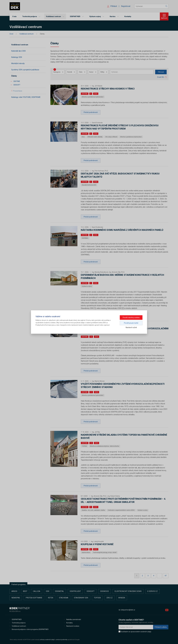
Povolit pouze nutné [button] (131, 323)
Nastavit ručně (131, 327)
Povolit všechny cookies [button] (131, 318)
